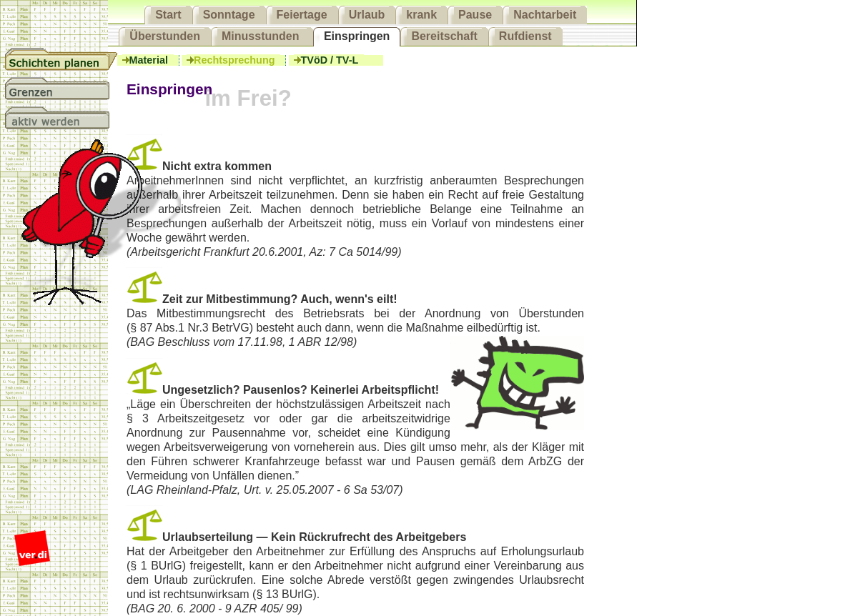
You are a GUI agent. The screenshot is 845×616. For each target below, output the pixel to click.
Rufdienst (525, 36)
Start (168, 15)
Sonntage (229, 15)
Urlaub (367, 15)
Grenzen (61, 89)
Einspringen (357, 36)
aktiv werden (61, 118)
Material (148, 60)
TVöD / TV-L (329, 60)
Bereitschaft (444, 36)
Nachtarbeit (545, 15)
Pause (475, 15)
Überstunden (165, 36)
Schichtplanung (61, 59)
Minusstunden (262, 36)
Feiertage (302, 15)
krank (421, 15)
